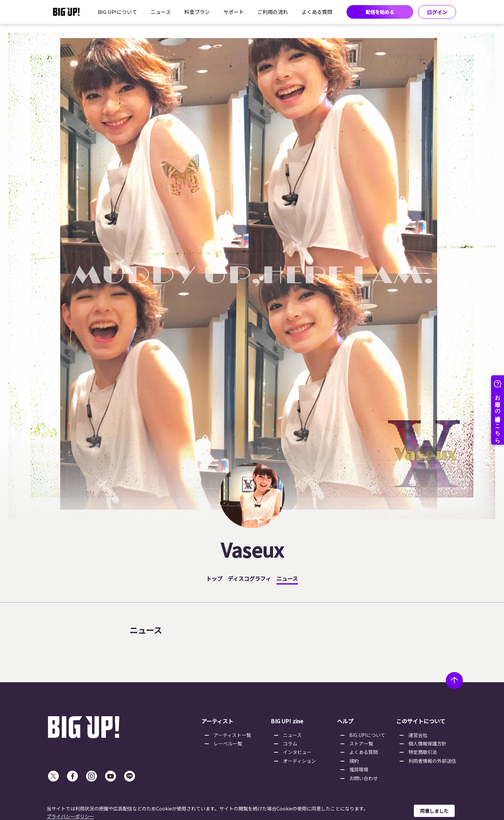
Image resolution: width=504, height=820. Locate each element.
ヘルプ (345, 721)
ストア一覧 (361, 743)
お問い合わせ (364, 778)
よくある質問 (317, 12)
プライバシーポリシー (70, 816)
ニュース (161, 12)
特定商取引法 (423, 752)
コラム (290, 743)
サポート (234, 12)
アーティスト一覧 (232, 735)
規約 (354, 761)
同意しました (434, 811)
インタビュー (297, 752)
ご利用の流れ (273, 12)
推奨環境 (359, 769)
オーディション (299, 761)
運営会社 (418, 735)
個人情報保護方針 (427, 743)
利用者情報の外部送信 (432, 761)
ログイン (437, 12)
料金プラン (197, 12)
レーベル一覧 (228, 743)
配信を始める (380, 12)
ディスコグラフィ (249, 578)
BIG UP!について (117, 12)
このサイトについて (421, 721)
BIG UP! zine (287, 721)
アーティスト (217, 721)
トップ (214, 578)
